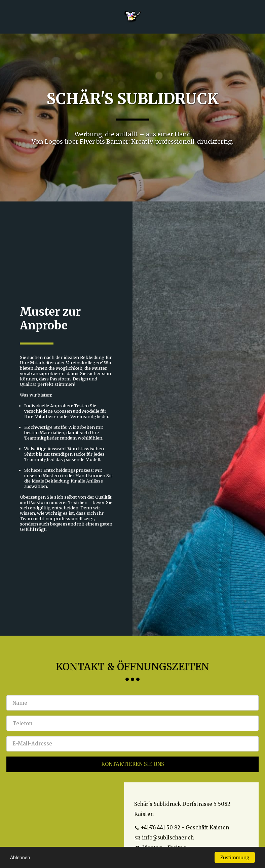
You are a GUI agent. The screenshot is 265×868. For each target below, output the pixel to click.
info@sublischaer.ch (164, 838)
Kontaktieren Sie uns (133, 764)
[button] (7, 16)
